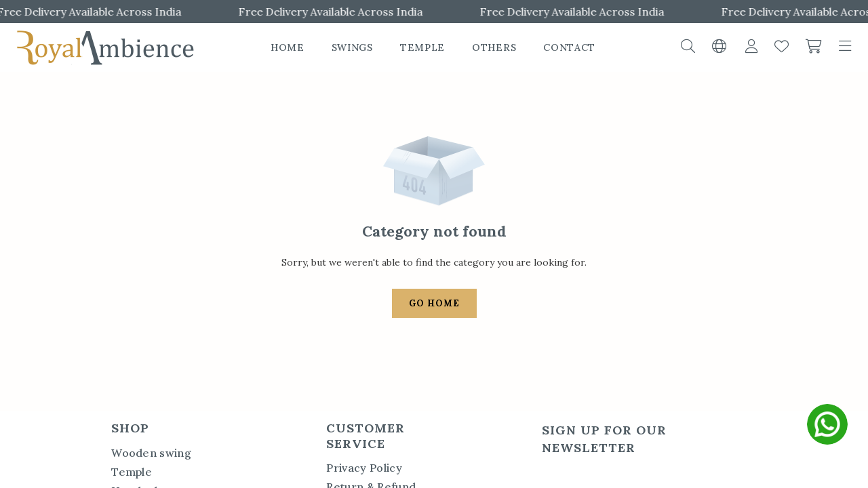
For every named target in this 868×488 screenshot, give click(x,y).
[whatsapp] (827, 424)
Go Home (434, 303)
